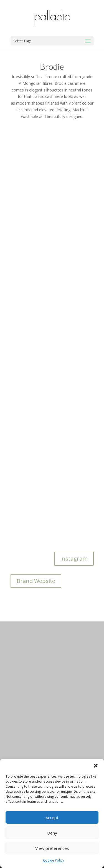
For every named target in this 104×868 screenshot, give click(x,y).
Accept (52, 818)
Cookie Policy (54, 860)
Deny (52, 833)
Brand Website (36, 581)
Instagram (74, 559)
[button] (96, 766)
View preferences (52, 848)
